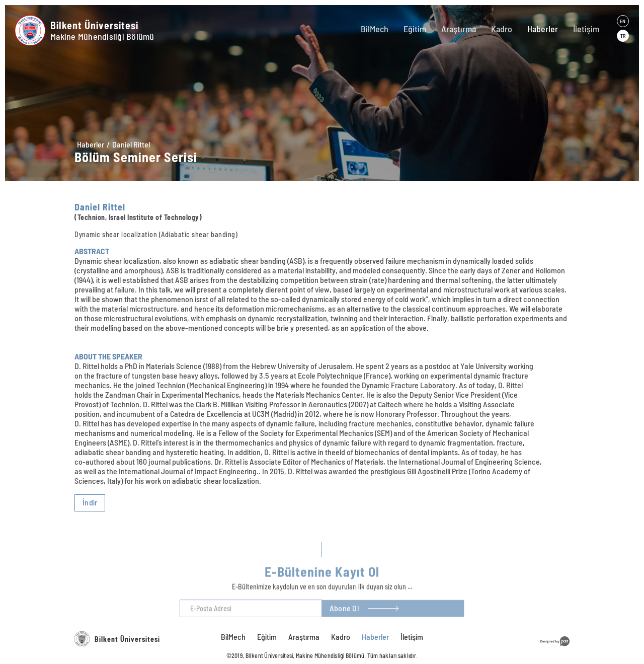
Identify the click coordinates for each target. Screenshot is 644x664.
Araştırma (459, 29)
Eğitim (415, 29)
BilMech (375, 29)
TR (623, 36)
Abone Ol (344, 617)
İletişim (586, 29)
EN (623, 21)
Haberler (543, 29)
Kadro (502, 29)
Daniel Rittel (131, 144)
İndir (90, 502)
